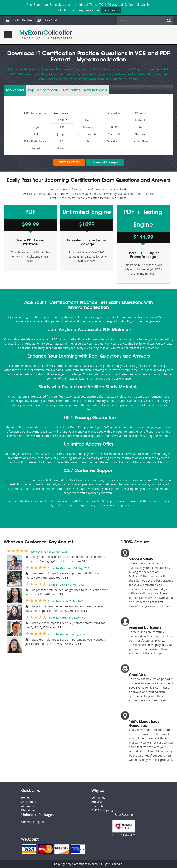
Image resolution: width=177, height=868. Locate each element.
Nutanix (140, 134)
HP (62, 127)
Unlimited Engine (33, 822)
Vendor (15, 90)
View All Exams (69, 162)
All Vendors (29, 802)
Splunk (36, 148)
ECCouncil (140, 113)
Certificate (44, 90)
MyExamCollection (46, 35)
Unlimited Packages (105, 162)
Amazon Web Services (62, 117)
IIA (140, 127)
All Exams (27, 806)
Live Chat (46, 20)
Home (25, 798)
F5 (114, 120)
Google (36, 127)
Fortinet (140, 120)
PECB (62, 141)
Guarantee (98, 806)
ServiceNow (140, 141)
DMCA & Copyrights (104, 811)
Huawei (88, 127)
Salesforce (114, 141)
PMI (88, 141)
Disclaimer (28, 811)
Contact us (98, 798)
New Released (96, 90)
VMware (62, 148)
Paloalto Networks (36, 141)
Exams (72, 90)
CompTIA (114, 113)
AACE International (36, 113)
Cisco (88, 113)
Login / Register (19, 20)
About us (97, 802)
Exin (88, 120)
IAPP (114, 127)
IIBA (36, 134)
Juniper (62, 134)
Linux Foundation (88, 134)
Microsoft (114, 134)
